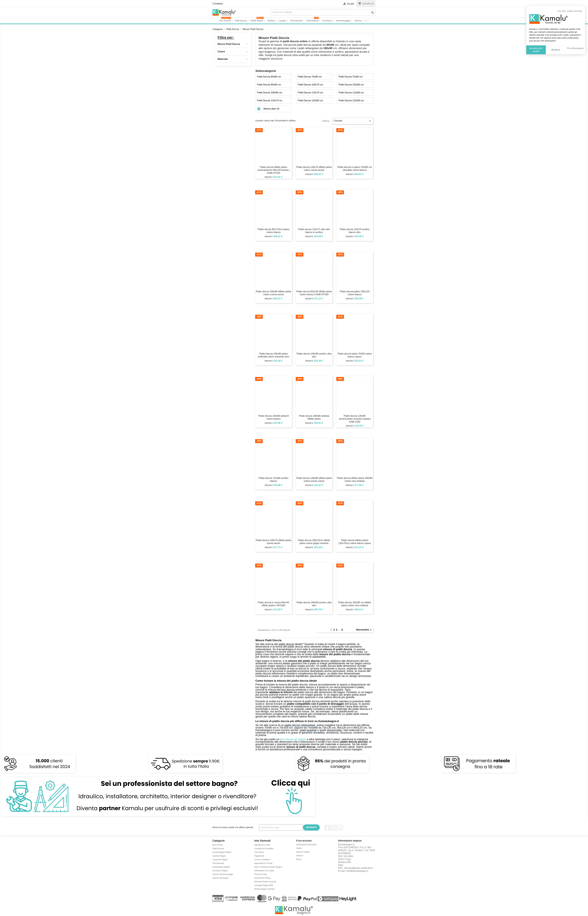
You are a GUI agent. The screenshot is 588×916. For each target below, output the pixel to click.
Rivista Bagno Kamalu (264, 889)
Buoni (299, 859)
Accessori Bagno (220, 871)
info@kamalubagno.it (357, 871)
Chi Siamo (259, 852)
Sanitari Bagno (219, 856)
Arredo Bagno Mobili (222, 852)
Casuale (353, 121)
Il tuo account (304, 841)
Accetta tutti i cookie (536, 50)
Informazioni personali (306, 845)
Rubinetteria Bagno (221, 867)
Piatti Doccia (218, 849)
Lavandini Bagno (220, 860)
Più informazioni (575, 48)
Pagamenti (259, 856)
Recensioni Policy (262, 878)
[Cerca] (323, 12)
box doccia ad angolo (293, 739)
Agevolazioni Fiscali (263, 863)
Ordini (299, 848)
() (366, 4)
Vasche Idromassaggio (223, 874)
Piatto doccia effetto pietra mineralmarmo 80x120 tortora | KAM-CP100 (273, 170)
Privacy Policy (261, 874)
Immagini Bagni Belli (264, 885)
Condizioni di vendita (264, 849)
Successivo (364, 630)
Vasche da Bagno (220, 878)
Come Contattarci (262, 860)
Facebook (327, 828)
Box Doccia (218, 845)
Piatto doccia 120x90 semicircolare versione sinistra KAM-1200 (355, 419)
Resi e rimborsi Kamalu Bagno (268, 867)
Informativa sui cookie (264, 871)
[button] (367, 21)
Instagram (340, 828)
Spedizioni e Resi (262, 845)
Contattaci (218, 4)
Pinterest (334, 828)
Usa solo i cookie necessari (570, 11)
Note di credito (303, 852)
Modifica (556, 50)
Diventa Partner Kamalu (265, 882)
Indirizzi (300, 856)
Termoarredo (218, 863)
